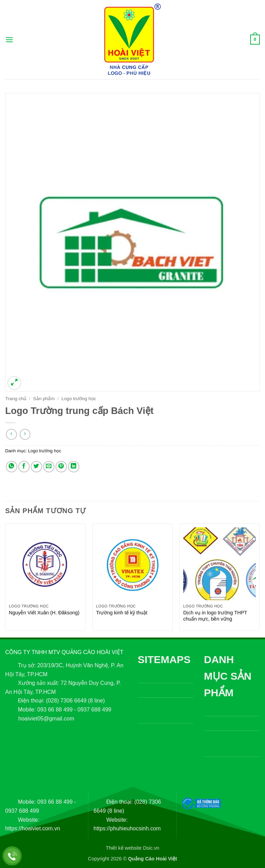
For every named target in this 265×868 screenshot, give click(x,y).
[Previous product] (25, 434)
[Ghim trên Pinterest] (61, 467)
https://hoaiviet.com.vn (33, 828)
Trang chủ (16, 399)
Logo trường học (79, 399)
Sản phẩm (44, 399)
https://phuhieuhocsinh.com (127, 828)
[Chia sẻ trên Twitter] (36, 467)
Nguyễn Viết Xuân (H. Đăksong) (44, 613)
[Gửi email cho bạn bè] (49, 467)
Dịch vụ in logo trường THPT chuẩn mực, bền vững (215, 616)
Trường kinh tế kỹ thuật (122, 613)
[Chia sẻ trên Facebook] (24, 467)
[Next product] (11, 434)
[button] (9, 40)
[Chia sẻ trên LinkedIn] (74, 467)
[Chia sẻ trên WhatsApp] (12, 467)
